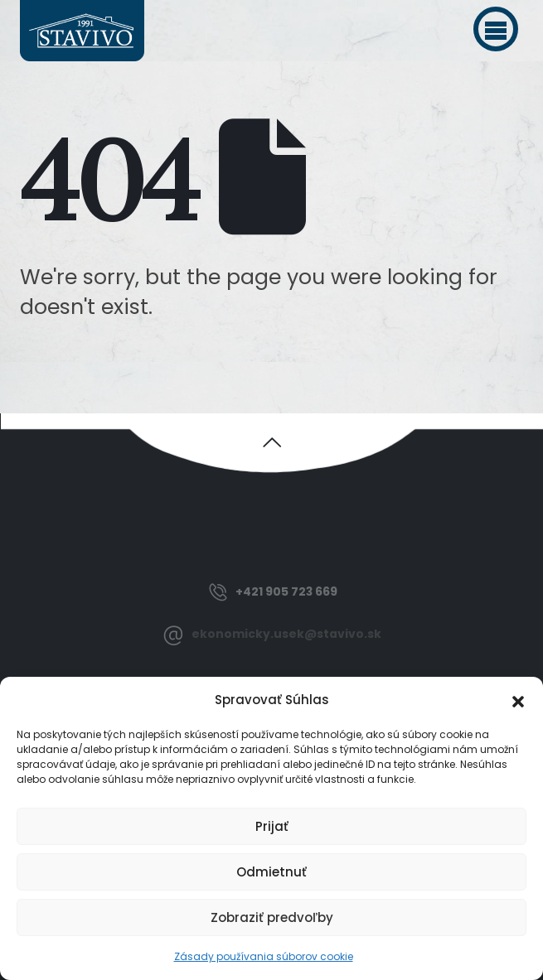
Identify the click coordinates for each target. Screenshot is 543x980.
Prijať (272, 826)
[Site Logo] (82, 31)
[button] (496, 29)
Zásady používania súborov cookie (264, 956)
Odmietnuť (271, 872)
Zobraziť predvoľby (272, 917)
